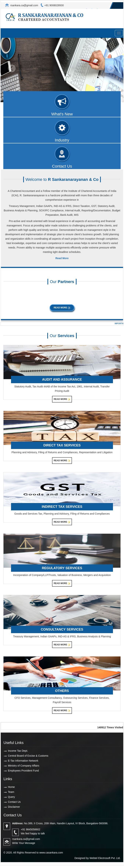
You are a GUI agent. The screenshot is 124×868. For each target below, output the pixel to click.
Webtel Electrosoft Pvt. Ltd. (105, 858)
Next (111, 68)
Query (11, 797)
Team (11, 792)
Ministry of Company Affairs (24, 766)
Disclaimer (14, 807)
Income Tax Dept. (18, 751)
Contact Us (14, 802)
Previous (12, 68)
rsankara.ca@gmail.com (24, 5)
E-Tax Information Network (23, 761)
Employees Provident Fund (23, 771)
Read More (62, 308)
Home (11, 787)
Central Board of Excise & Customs (28, 756)
